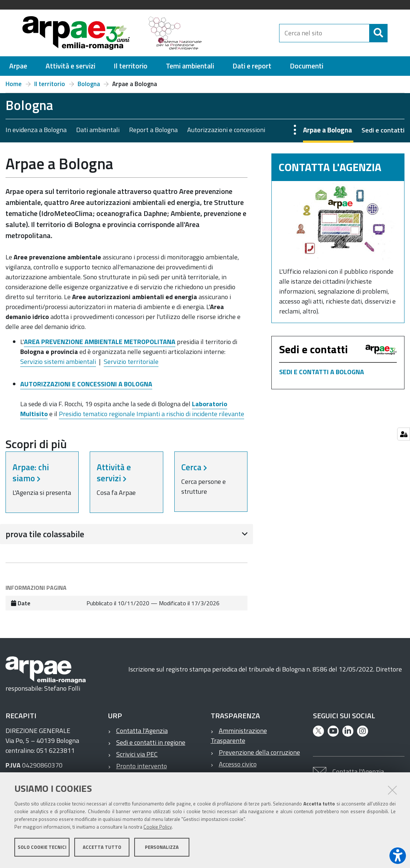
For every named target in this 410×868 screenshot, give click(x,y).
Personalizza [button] (162, 849)
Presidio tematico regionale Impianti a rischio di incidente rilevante (151, 414)
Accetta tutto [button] (102, 849)
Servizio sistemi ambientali (58, 362)
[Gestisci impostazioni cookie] (404, 434)
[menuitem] (18, 66)
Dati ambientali (98, 130)
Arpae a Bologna (327, 130)
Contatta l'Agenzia (142, 731)
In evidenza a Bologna (36, 130)
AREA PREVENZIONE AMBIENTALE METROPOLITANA (100, 342)
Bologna (89, 84)
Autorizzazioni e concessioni (226, 130)
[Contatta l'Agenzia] (338, 222)
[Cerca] (394, 33)
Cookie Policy (158, 829)
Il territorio (50, 84)
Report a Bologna (153, 130)
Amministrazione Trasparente (239, 736)
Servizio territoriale (131, 362)
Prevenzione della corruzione (259, 752)
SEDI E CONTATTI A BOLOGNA (322, 372)
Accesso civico (238, 764)
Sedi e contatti (383, 130)
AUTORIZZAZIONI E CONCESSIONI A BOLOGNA (86, 384)
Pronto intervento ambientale (138, 771)
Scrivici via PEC (137, 754)
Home (14, 84)
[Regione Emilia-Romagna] (244, 33)
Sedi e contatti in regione (151, 742)
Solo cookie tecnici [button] (42, 849)
